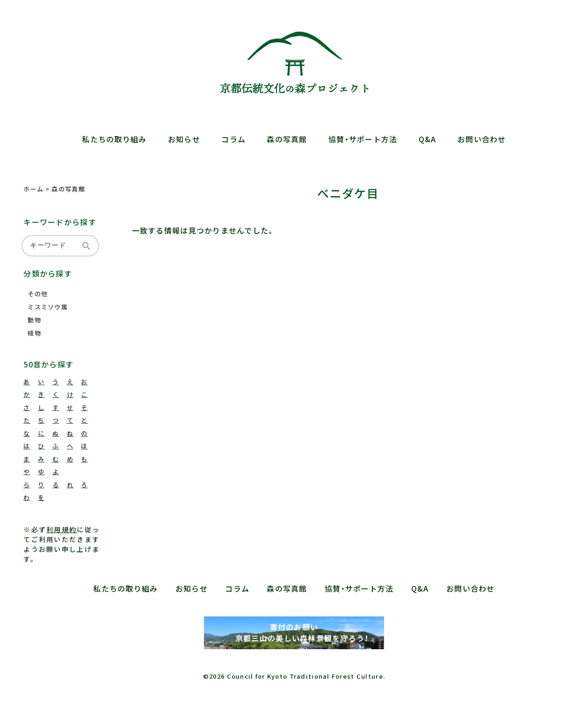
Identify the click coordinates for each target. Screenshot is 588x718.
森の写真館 (287, 139)
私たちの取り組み (114, 139)
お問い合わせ (482, 139)
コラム (233, 139)
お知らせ (184, 139)
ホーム (33, 189)
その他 (38, 294)
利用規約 (62, 529)
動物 (34, 320)
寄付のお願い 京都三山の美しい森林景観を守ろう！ (294, 632)
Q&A (428, 139)
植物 (34, 333)
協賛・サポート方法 (363, 139)
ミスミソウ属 (48, 307)
